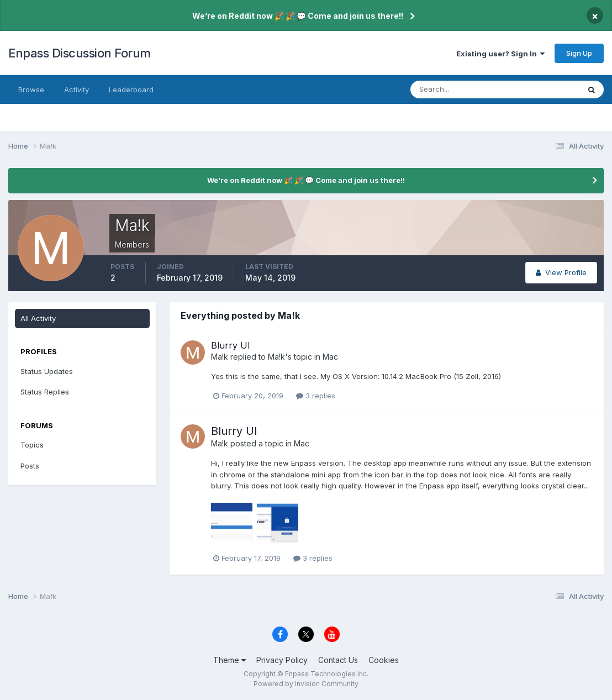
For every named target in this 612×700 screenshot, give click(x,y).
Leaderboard (131, 90)
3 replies (316, 396)
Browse (31, 90)
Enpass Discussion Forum (80, 53)
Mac (330, 357)
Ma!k (220, 357)
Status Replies (45, 392)
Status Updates (47, 371)
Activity (76, 90)
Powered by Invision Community (306, 684)
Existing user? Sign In (500, 54)
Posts (30, 466)
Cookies (384, 660)
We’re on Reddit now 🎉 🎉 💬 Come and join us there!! (298, 16)
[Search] (459, 90)
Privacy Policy (282, 660)
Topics (32, 445)
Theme (229, 660)
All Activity (38, 318)
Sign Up (579, 53)
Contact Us (338, 660)
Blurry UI (231, 345)
